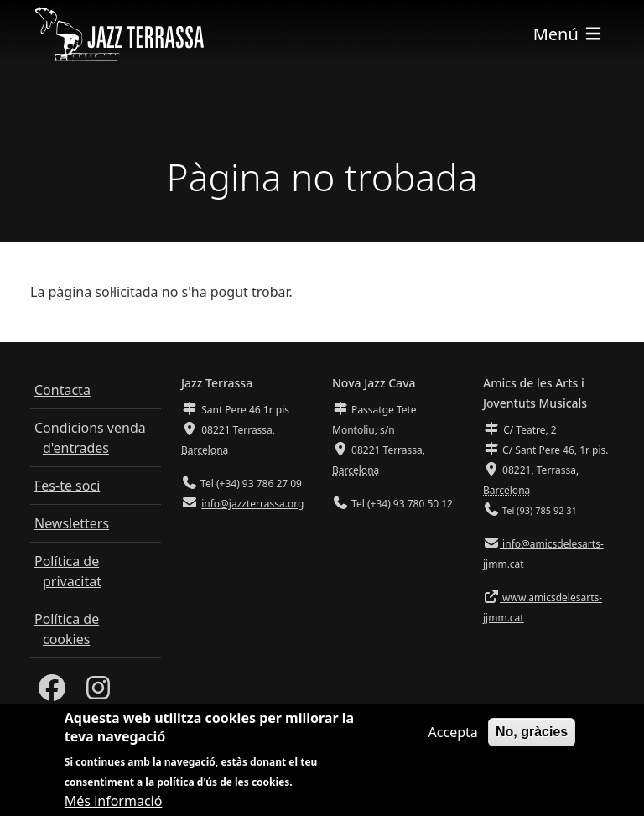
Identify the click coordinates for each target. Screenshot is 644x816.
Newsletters (72, 523)
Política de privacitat (68, 571)
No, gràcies (532, 738)
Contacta (62, 390)
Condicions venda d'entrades (90, 438)
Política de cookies (67, 629)
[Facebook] (52, 693)
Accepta (453, 738)
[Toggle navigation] (569, 34)
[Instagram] (98, 693)
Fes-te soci (67, 486)
